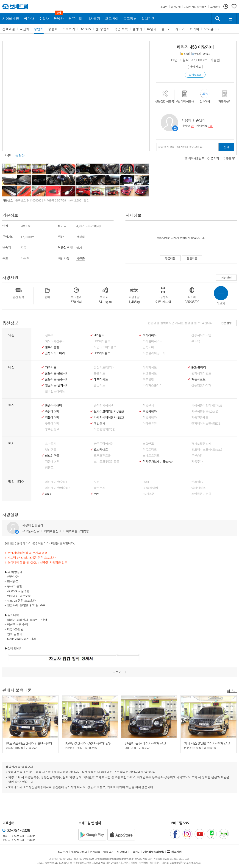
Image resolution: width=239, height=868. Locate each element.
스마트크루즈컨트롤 (107, 462)
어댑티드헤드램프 (105, 347)
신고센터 (122, 852)
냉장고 (49, 468)
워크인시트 (150, 373)
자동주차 (197, 462)
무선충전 (197, 456)
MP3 (97, 494)
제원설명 (226, 277)
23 (192, 126)
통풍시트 (99, 373)
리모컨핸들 (52, 456)
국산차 (25, 29)
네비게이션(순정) (56, 482)
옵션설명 (226, 323)
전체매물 (9, 29)
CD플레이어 (150, 488)
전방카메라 (150, 417)
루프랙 (196, 341)
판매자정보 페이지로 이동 (175, 128)
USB (48, 494)
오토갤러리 (212, 29)
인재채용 (95, 852)
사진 (8, 155)
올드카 (166, 29)
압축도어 (148, 347)
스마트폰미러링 (201, 494)
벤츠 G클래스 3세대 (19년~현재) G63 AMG (37, 743)
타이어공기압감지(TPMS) (207, 406)
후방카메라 (150, 411)
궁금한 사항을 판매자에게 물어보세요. (181, 147)
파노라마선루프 (55, 341)
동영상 (20, 155)
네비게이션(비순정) (57, 488)
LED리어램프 (102, 353)
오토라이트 (101, 450)
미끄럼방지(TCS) (105, 429)
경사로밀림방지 (201, 444)
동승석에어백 (53, 406)
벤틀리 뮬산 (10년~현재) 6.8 (145, 743)
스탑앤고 (148, 444)
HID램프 (99, 335)
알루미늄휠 (52, 347)
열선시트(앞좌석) (56, 385)
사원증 (81, 258)
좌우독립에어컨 (104, 444)
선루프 (49, 335)
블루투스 (99, 488)
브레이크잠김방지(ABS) (109, 411)
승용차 (53, 29)
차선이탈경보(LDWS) (205, 411)
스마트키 (51, 444)
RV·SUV (86, 29)
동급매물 (170, 258)
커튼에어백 (52, 417)
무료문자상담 (31, 531)
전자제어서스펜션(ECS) (206, 423)
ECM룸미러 (199, 367)
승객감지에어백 (104, 406)
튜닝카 (152, 29)
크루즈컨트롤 (102, 456)
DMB (146, 482)
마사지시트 (150, 367)
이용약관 (108, 852)
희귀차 (194, 29)
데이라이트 (150, 335)
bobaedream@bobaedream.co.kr (117, 859)
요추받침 (148, 379)
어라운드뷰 (150, 423)
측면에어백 (52, 411)
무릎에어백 (52, 423)
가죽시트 (51, 367)
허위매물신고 (53, 531)
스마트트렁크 (151, 456)
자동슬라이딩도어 (154, 353)
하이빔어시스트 (153, 341)
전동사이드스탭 (201, 335)
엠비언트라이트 (55, 391)
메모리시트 (101, 379)
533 (211, 126)
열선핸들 (51, 450)
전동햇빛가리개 (201, 385)
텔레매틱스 (198, 488)
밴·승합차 (103, 29)
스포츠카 (69, 29)
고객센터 (135, 852)
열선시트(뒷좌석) (105, 367)
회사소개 (63, 852)
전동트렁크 (150, 450)
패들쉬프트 (198, 379)
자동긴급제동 (200, 417)
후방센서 (99, 423)
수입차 (39, 29)
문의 (226, 147)
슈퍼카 (180, 29)
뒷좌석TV (197, 482)
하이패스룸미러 (153, 385)
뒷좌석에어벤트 (201, 373)
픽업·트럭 (121, 29)
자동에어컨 (52, 462)
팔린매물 (192, 258)
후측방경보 (52, 429)
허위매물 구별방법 (78, 531)
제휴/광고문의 (79, 852)
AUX (97, 482)
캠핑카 (137, 29)
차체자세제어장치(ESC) (109, 417)
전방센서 (148, 406)
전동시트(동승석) (56, 379)
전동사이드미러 (55, 353)
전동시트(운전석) (56, 373)
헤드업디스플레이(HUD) (207, 450)
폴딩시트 (99, 385)
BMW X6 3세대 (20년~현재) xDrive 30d (93, 743)
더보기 (232, 690)
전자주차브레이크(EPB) (158, 462)
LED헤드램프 (102, 341)
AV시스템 (149, 494)
